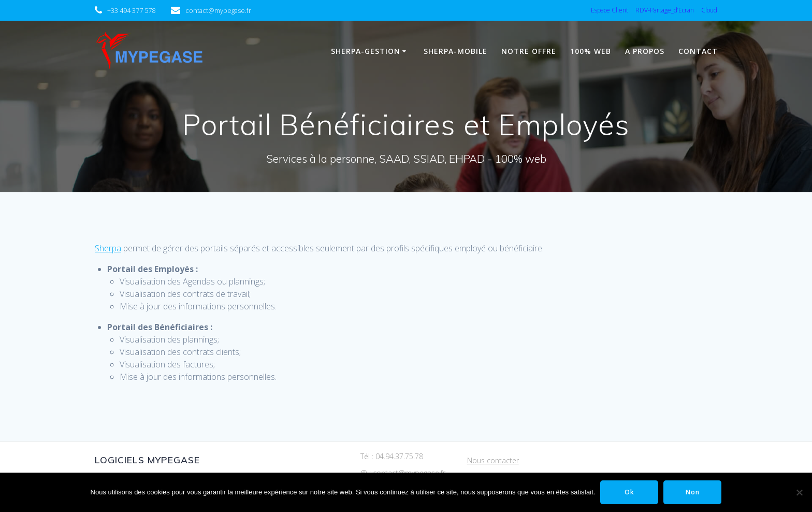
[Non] (799, 492)
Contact (698, 51)
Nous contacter (493, 460)
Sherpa (108, 248)
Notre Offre (529, 51)
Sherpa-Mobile (455, 51)
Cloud (709, 10)
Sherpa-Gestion (366, 51)
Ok (629, 492)
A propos (645, 51)
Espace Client (610, 10)
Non (693, 492)
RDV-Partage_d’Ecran (665, 10)
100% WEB (591, 51)
